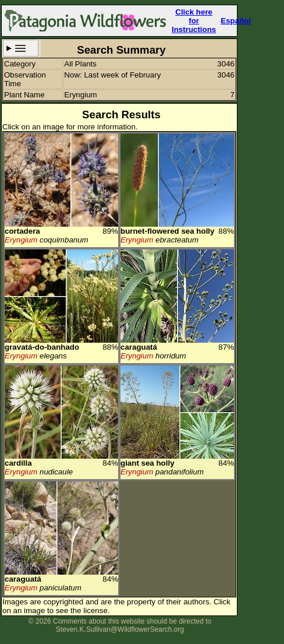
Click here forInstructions (194, 21)
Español (236, 21)
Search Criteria (21, 48)
